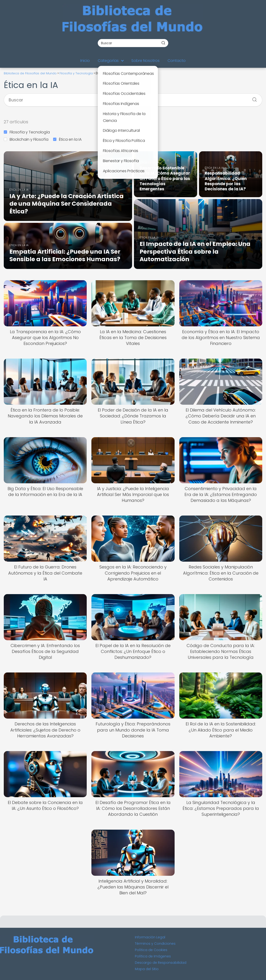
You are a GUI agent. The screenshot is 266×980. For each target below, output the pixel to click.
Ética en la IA (67, 139)
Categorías (108, 61)
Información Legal (150, 937)
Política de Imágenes (153, 956)
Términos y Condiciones (155, 944)
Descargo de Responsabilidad (161, 963)
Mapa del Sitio (147, 969)
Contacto (177, 61)
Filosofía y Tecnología (27, 132)
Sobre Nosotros (145, 61)
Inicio (85, 61)
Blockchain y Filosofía (26, 139)
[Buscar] (163, 43)
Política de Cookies (151, 950)
